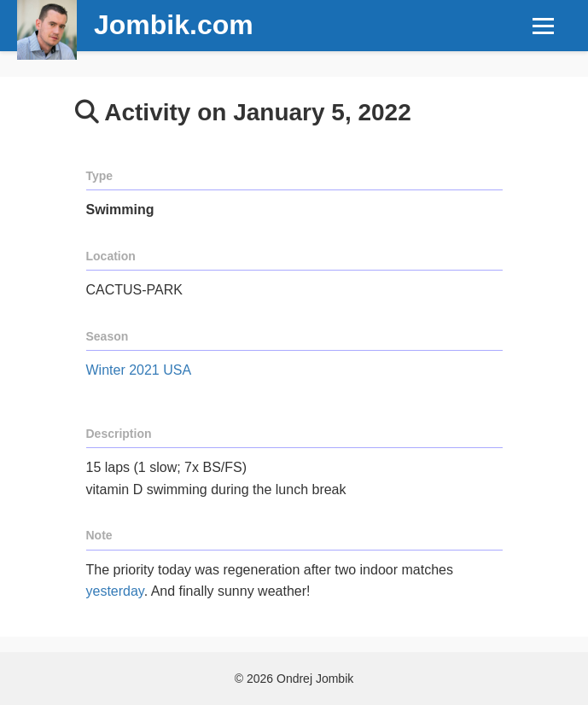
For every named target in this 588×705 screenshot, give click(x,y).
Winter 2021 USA (139, 370)
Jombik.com (174, 25)
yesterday (115, 591)
